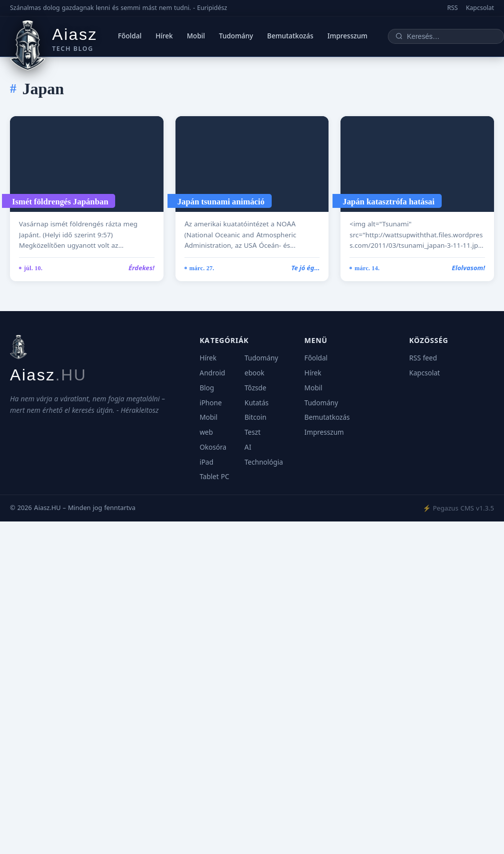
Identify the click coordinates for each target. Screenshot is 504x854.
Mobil (196, 36)
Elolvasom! (468, 268)
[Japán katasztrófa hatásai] (417, 164)
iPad (206, 462)
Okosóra (213, 447)
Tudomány (236, 36)
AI (248, 447)
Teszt (252, 432)
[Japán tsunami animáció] (252, 164)
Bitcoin (255, 417)
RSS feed (423, 358)
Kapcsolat (480, 8)
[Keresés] (452, 36)
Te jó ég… (305, 268)
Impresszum (348, 36)
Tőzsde (255, 388)
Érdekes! (142, 268)
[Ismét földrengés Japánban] (87, 164)
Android (212, 373)
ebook (254, 373)
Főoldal (130, 36)
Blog (207, 388)
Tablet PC (214, 477)
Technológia (263, 462)
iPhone (210, 403)
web (206, 432)
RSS (452, 8)
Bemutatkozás (290, 36)
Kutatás (256, 403)
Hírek (164, 36)
